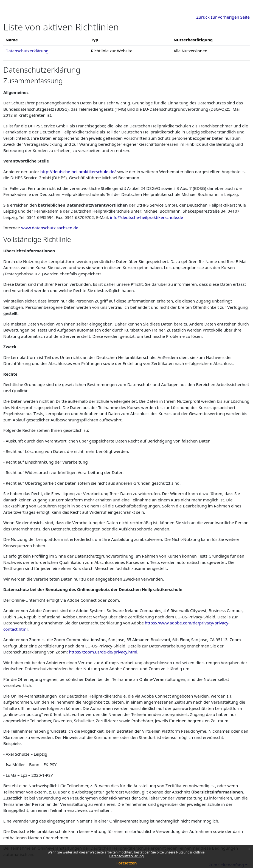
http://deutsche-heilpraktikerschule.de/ (78, 172)
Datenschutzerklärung (126, 856)
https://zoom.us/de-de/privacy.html (103, 652)
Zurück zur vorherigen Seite (223, 17)
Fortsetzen (127, 863)
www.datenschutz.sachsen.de (50, 228)
